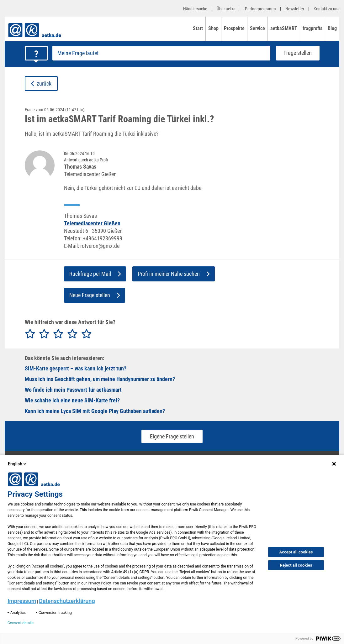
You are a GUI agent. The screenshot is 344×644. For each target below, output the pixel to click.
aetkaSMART (284, 28)
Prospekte (234, 28)
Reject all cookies (296, 565)
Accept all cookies (296, 552)
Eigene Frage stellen (172, 436)
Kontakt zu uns (326, 9)
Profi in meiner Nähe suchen (174, 274)
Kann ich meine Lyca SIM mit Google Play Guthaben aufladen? (95, 411)
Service (257, 28)
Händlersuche (195, 9)
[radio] (30, 334)
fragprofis (312, 28)
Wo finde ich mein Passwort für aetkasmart (73, 390)
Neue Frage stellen (95, 295)
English (18, 464)
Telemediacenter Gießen (92, 223)
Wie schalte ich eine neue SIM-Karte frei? (72, 400)
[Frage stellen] (161, 53)
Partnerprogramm (260, 9)
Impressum (22, 601)
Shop (213, 28)
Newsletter (295, 9)
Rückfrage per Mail (95, 274)
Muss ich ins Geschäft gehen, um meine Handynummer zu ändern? (100, 379)
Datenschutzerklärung (67, 601)
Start (198, 28)
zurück (41, 84)
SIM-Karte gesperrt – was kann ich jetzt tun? (76, 368)
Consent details (21, 623)
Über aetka (226, 9)
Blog (332, 28)
